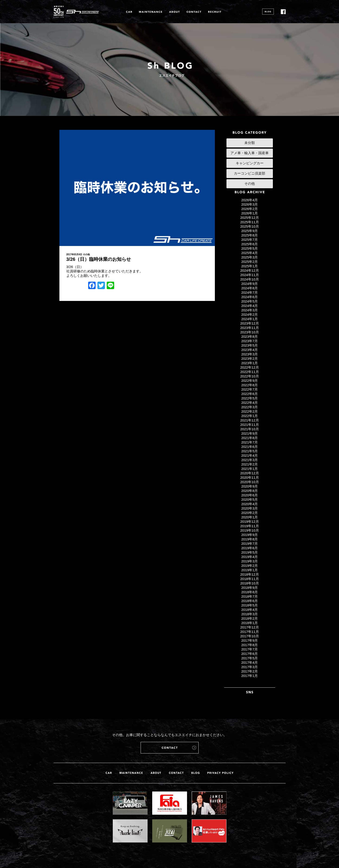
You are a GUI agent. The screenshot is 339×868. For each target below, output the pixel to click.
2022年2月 (250, 411)
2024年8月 (250, 288)
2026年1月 (250, 213)
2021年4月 (250, 455)
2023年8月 (250, 337)
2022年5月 (250, 398)
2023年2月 (250, 359)
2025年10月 (249, 226)
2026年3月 (250, 204)
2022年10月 (249, 376)
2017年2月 (250, 671)
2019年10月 (249, 530)
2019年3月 (250, 561)
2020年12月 (249, 473)
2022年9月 (250, 381)
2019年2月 (250, 566)
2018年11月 (249, 579)
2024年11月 (249, 275)
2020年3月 (250, 508)
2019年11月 (249, 526)
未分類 (250, 143)
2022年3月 (250, 407)
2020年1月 (250, 517)
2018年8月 (250, 592)
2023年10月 (249, 332)
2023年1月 (250, 363)
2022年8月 (250, 385)
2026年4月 (250, 200)
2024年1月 (250, 319)
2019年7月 (250, 544)
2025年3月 (250, 257)
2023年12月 (249, 323)
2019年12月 (249, 522)
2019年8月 (250, 539)
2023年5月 (250, 345)
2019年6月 (250, 548)
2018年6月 (250, 601)
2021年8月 (250, 438)
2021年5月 (250, 451)
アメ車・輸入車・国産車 (250, 153)
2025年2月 (250, 262)
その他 (86, 254)
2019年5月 (250, 552)
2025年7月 (250, 240)
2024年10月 (249, 279)
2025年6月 (250, 244)
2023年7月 (250, 341)
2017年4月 (250, 662)
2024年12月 (249, 270)
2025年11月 (249, 222)
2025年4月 (250, 253)
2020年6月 (250, 495)
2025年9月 (250, 231)
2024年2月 (250, 314)
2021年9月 (250, 433)
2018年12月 (249, 574)
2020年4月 (250, 504)
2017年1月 (250, 676)
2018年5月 (250, 605)
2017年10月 (249, 636)
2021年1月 (250, 469)
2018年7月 (250, 596)
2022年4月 (250, 403)
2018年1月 (250, 623)
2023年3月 (250, 354)
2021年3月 (250, 460)
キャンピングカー (250, 163)
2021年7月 (250, 442)
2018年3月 (250, 614)
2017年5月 (250, 658)
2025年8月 (250, 235)
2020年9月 (250, 486)
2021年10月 (249, 429)
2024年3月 (250, 310)
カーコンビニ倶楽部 (250, 173)
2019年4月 (250, 557)
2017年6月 (250, 654)
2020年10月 (249, 482)
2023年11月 (249, 328)
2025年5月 (250, 248)
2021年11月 (249, 425)
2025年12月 (249, 218)
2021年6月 (250, 447)
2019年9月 (250, 535)
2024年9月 (250, 284)
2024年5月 (250, 301)
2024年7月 (250, 292)
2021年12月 (249, 420)
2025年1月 (250, 266)
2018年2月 (250, 618)
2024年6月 (250, 297)
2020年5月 (250, 499)
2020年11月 (249, 477)
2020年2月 (250, 513)
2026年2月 (250, 209)
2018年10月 (249, 583)
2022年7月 (250, 389)
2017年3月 (250, 667)
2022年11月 (249, 372)
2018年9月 (250, 588)
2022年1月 (250, 416)
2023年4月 (250, 350)
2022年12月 (249, 367)
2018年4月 (250, 610)
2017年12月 (249, 627)
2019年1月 (250, 570)
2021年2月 (250, 464)
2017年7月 (250, 649)
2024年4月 (250, 306)
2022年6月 (250, 394)
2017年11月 (249, 632)
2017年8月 (250, 645)
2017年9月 (250, 640)
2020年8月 (250, 491)
